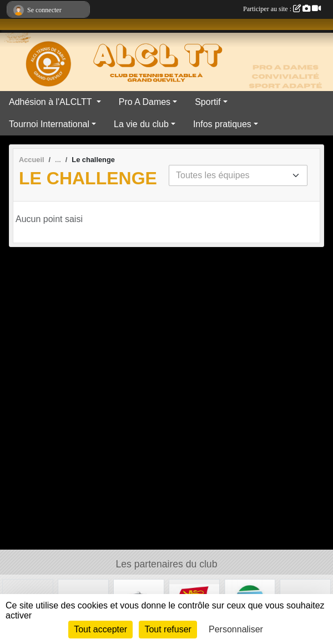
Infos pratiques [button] (222, 124)
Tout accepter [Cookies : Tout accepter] (100, 629)
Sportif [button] (208, 102)
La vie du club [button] (141, 124)
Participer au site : (282, 9)
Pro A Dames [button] (145, 102)
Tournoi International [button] (49, 124)
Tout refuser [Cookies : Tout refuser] (168, 629)
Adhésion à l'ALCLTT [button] (52, 102)
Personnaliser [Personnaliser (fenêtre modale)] (236, 629)
